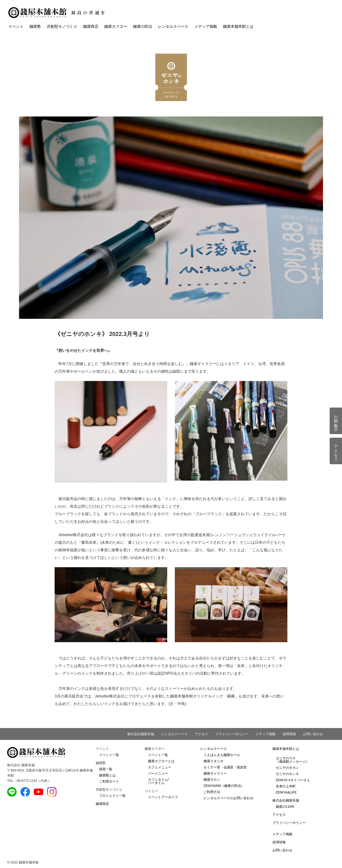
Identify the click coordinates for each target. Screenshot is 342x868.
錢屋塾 (35, 26)
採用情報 (289, 734)
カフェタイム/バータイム (158, 781)
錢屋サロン (212, 780)
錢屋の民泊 (142, 26)
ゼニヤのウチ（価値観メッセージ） (292, 760)
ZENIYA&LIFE (286, 792)
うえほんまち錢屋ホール (222, 755)
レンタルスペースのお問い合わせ (228, 798)
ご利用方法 (212, 792)
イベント (16, 26)
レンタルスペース (173, 26)
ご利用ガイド (109, 781)
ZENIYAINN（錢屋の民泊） (224, 786)
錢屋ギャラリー (215, 773)
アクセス (201, 734)
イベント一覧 (109, 755)
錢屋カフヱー (116, 26)
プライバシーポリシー (232, 734)
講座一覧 (106, 769)
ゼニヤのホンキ (287, 774)
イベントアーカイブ (163, 797)
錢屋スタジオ (214, 761)
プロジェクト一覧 (112, 796)
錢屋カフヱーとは (161, 761)
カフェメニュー (160, 767)
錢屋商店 (91, 26)
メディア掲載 (206, 26)
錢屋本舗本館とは (238, 26)
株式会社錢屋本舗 (141, 734)
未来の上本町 (286, 786)
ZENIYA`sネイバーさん (293, 780)
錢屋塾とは (107, 775)
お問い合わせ (313, 734)
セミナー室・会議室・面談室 (225, 767)
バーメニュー (158, 773)
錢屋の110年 (285, 807)
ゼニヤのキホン (287, 768)
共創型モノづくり (62, 26)
